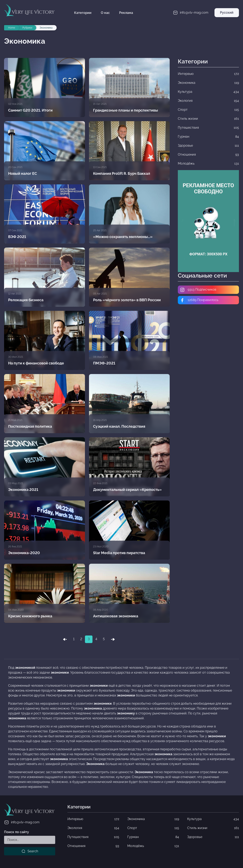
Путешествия (93, 837)
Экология (93, 828)
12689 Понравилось (199, 300)
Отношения (93, 846)
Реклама (126, 13)
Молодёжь (153, 846)
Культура (213, 819)
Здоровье (213, 837)
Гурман (153, 837)
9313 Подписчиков (198, 290)
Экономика (153, 819)
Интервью (93, 819)
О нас (105, 13)
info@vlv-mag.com (22, 822)
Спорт (153, 828)
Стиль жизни (213, 828)
